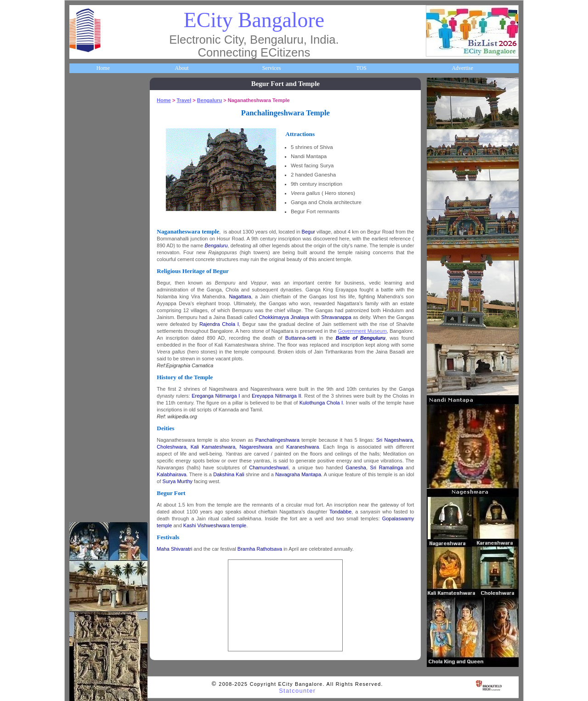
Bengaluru (211, 100)
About (181, 68)
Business (85, 151)
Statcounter (297, 691)
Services (272, 68)
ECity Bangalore (254, 20)
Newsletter (88, 333)
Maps (82, 281)
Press (82, 488)
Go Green (87, 359)
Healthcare (88, 229)
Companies (88, 177)
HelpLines (87, 255)
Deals (82, 384)
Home (103, 68)
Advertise (462, 68)
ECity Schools (91, 203)
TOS (361, 68)
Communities (90, 436)
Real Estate (88, 410)
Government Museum (364, 331)
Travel (83, 307)
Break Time (89, 462)
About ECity (90, 125)
